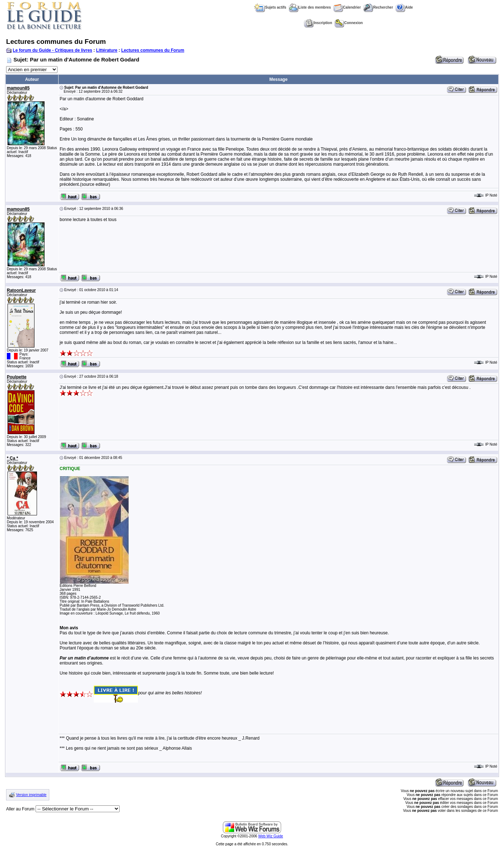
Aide (404, 7)
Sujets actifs (270, 7)
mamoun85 (18, 88)
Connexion (349, 23)
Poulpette (17, 377)
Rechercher (378, 7)
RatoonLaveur (21, 290)
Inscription (318, 23)
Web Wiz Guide (271, 836)
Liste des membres (310, 7)
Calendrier (347, 7)
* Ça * (12, 458)
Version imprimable (31, 795)
